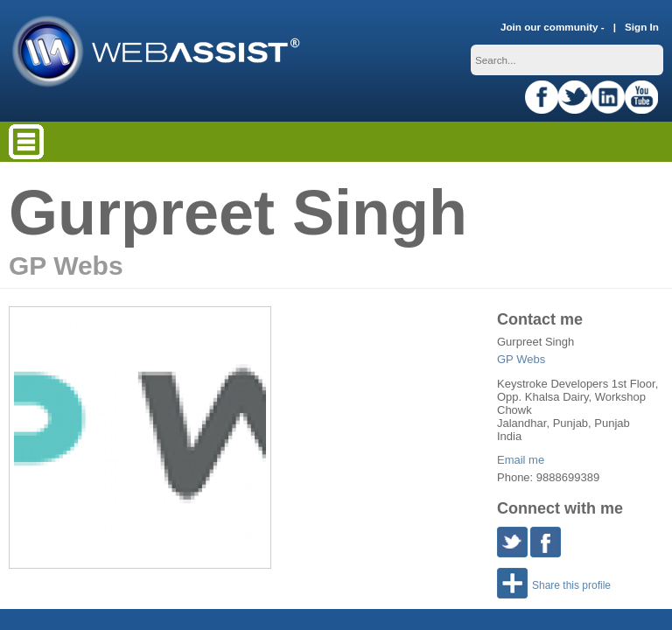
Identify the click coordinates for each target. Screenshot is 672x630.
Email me (521, 460)
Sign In (642, 27)
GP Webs (521, 359)
